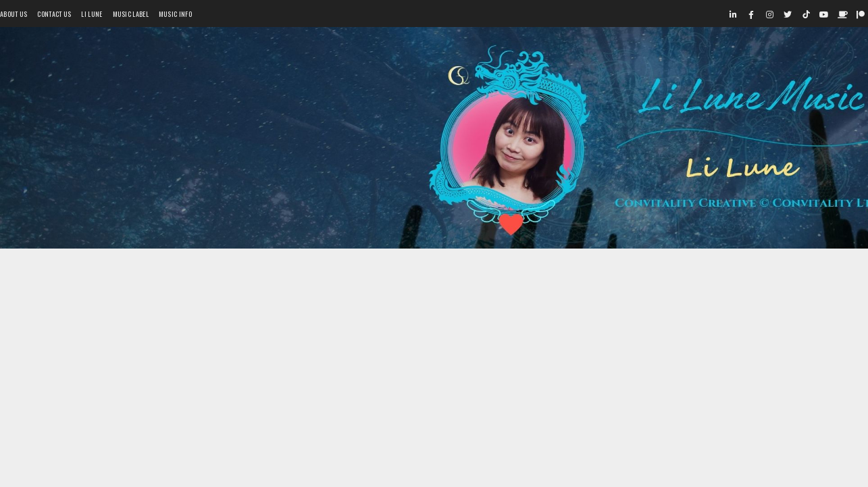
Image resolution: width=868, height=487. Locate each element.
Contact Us (54, 14)
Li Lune (92, 14)
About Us (14, 14)
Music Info (175, 14)
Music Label (131, 14)
